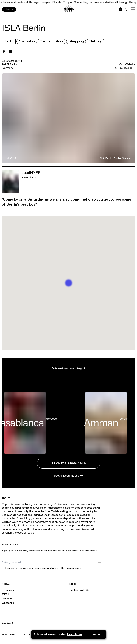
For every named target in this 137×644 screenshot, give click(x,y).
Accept (98, 632)
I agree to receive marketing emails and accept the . (44, 568)
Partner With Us (79, 590)
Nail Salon (27, 41)
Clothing (95, 41)
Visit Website (127, 64)
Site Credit (7, 623)
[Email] (50, 562)
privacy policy (74, 568)
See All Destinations (69, 476)
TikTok (6, 594)
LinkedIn (7, 599)
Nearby (9, 9)
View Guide (29, 177)
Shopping (76, 41)
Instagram (8, 590)
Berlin (9, 41)
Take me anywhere (68, 463)
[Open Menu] (133, 10)
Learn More (74, 632)
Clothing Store (52, 41)
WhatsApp (8, 603)
